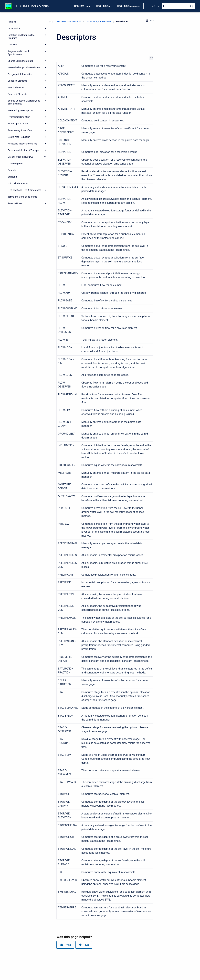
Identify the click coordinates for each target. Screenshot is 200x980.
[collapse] (45, 157)
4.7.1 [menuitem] (153, 6)
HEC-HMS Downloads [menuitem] (128, 6)
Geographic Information (20, 74)
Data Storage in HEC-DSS (21, 157)
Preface (12, 22)
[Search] (178, 6)
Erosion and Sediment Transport (24, 150)
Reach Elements (16, 88)
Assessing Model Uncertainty (23, 144)
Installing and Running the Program (21, 37)
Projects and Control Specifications (18, 53)
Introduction (14, 28)
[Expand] (45, 28)
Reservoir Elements (18, 94)
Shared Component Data (20, 61)
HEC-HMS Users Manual (32, 6)
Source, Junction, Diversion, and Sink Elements (24, 102)
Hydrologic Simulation (19, 117)
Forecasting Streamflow (20, 130)
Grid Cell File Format (18, 183)
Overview (13, 45)
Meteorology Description (20, 110)
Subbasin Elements (18, 81)
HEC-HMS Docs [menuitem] (104, 6)
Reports (12, 170)
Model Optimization (18, 124)
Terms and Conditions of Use (22, 197)
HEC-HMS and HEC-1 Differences (25, 190)
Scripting (12, 177)
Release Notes (15, 203)
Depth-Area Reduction (19, 137)
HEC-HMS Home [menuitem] (83, 6)
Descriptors (16, 164)
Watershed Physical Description (24, 67)
